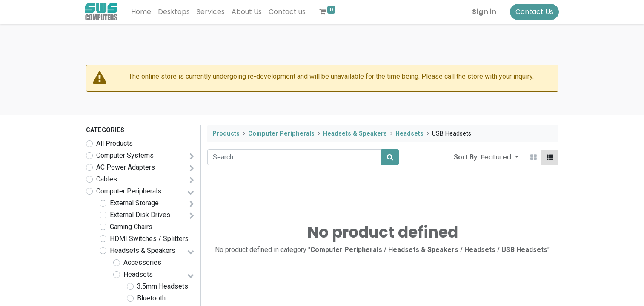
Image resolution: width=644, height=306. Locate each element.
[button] (499, 157)
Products (226, 134)
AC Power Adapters (126, 167)
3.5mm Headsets (163, 286)
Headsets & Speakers (143, 251)
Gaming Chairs (131, 227)
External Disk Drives (140, 215)
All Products (114, 143)
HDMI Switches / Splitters (149, 239)
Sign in (484, 12)
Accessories (142, 262)
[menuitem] (142, 12)
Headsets (138, 274)
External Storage (134, 203)
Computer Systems (125, 155)
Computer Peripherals (129, 191)
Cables (107, 179)
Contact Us (534, 12)
